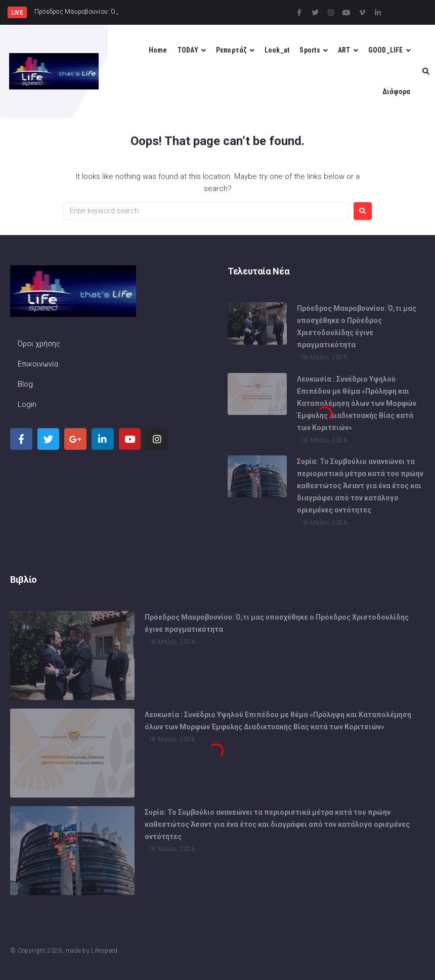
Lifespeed (104, 951)
